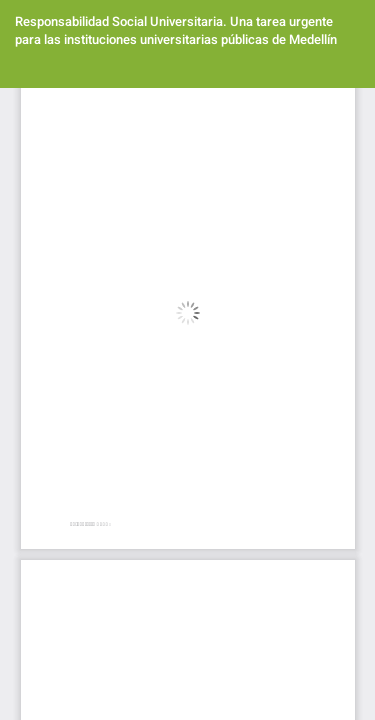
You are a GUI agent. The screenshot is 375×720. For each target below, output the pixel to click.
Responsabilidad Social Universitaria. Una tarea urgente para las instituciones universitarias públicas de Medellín (176, 30)
